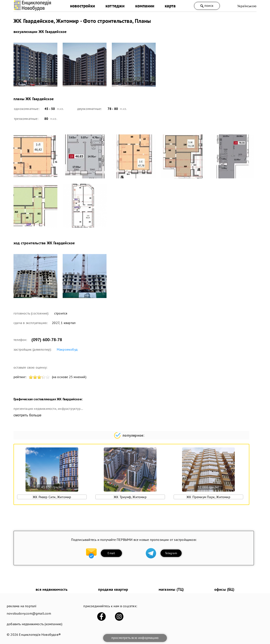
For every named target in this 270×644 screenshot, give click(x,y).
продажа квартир (113, 589)
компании (145, 6)
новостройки (82, 6)
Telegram (171, 553)
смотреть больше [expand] (27, 415)
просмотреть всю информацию (135, 638)
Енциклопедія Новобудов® (40, 634)
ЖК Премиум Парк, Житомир (208, 497)
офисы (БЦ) (224, 589)
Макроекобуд (67, 349)
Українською (247, 6)
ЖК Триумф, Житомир (130, 497)
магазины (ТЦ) (171, 589)
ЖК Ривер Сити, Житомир (52, 497)
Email (111, 553)
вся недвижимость (52, 589)
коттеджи (115, 6)
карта (170, 6)
